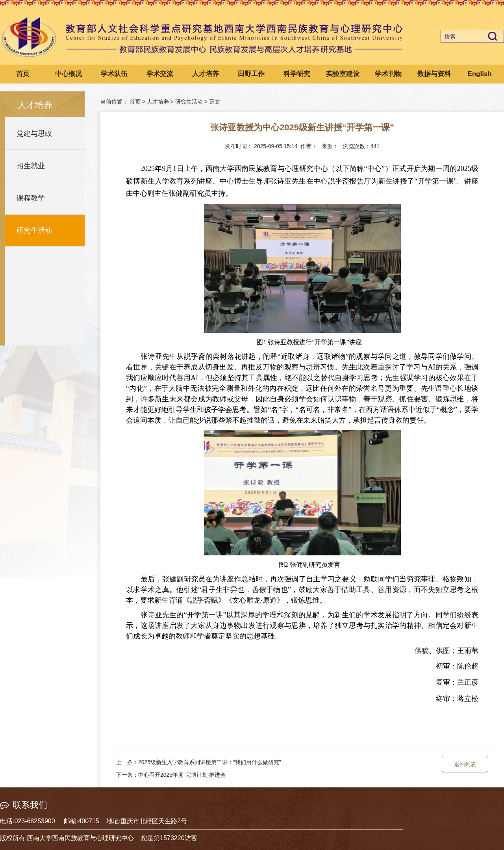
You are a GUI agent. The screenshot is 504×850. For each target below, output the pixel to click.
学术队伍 (114, 74)
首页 (23, 74)
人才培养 (206, 74)
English (479, 74)
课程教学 (31, 198)
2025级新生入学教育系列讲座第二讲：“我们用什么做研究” (209, 762)
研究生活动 (34, 230)
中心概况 (69, 74)
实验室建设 (343, 74)
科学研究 (297, 74)
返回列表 (465, 764)
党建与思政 (34, 134)
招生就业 (31, 166)
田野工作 (251, 74)
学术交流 (160, 74)
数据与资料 (434, 74)
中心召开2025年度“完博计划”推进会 (182, 775)
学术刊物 (388, 74)
